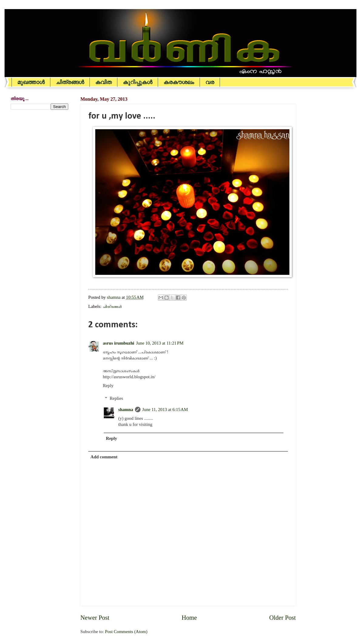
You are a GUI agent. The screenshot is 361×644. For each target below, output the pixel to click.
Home (189, 618)
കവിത (103, 82)
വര (210, 82)
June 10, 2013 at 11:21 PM (160, 343)
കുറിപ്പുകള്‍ (138, 82)
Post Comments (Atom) (126, 632)
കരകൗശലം (179, 82)
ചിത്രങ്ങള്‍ (70, 82)
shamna (126, 410)
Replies (116, 398)
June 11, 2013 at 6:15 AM (165, 410)
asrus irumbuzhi (118, 343)
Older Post (282, 618)
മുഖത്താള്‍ (31, 82)
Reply (108, 386)
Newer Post (95, 618)
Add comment (104, 457)
